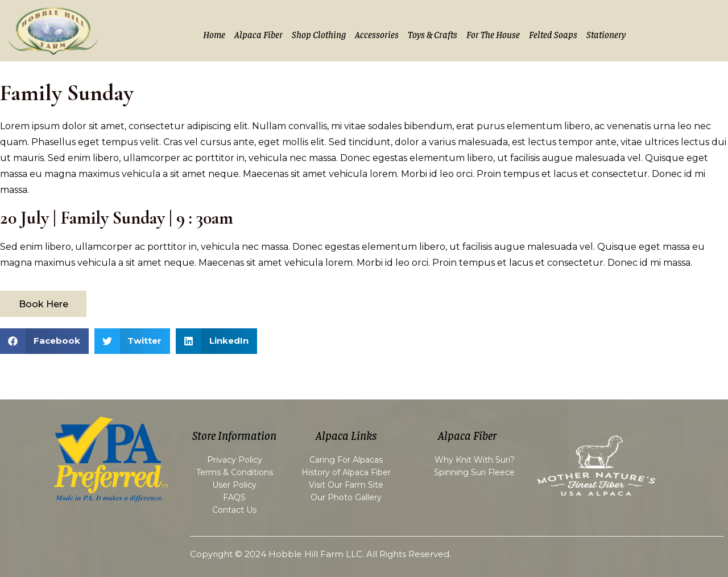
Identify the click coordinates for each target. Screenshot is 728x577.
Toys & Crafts (433, 34)
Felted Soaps (553, 34)
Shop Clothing (319, 34)
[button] (44, 341)
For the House (493, 34)
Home (214, 34)
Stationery (606, 34)
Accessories (377, 34)
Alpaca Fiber (258, 34)
